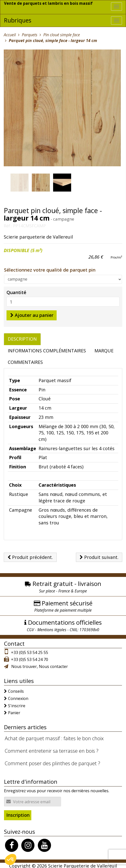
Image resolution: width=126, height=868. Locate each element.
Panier (14, 712)
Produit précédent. (30, 556)
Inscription (18, 814)
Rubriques (18, 19)
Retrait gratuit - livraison (67, 583)
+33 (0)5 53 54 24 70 (30, 658)
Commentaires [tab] (25, 361)
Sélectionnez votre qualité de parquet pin (50, 269)
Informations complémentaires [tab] (47, 349)
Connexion (18, 697)
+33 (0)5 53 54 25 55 (30, 651)
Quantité (16, 291)
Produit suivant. (99, 556)
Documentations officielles (65, 621)
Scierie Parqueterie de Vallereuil (83, 864)
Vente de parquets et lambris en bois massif (49, 3)
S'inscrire (17, 704)
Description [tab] (22, 338)
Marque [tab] (104, 349)
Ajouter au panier (32, 314)
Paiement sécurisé (67, 602)
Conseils (16, 690)
